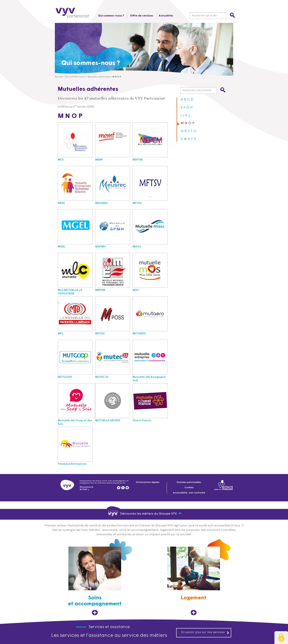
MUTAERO (139, 334)
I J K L (185, 116)
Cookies (189, 488)
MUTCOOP (65, 377)
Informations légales (148, 482)
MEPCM (138, 160)
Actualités (166, 16)
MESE (61, 203)
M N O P (188, 123)
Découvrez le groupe (86, 488)
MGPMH (100, 247)
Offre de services (141, 16)
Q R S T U (188, 131)
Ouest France (142, 421)
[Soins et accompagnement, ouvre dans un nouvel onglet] (95, 581)
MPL (61, 334)
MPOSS (100, 334)
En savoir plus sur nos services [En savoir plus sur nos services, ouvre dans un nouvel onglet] (205, 633)
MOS (136, 290)
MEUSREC (101, 203)
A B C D (187, 100)
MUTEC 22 (102, 377)
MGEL (62, 247)
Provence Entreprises (72, 464)
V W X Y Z (188, 139)
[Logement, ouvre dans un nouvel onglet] (194, 581)
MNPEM (100, 290)
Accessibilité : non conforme (189, 493)
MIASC (137, 247)
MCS (61, 160)
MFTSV (137, 203)
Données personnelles (189, 482)
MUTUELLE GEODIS (108, 421)
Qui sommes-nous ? (111, 16)
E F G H (187, 108)
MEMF (99, 160)
